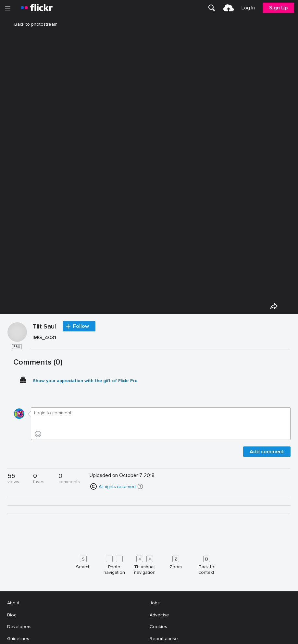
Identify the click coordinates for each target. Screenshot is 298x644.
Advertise (159, 615)
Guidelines (18, 639)
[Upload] (229, 8)
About (13, 603)
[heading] (37, 8)
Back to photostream (32, 24)
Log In (248, 8)
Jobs (155, 603)
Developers (19, 627)
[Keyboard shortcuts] (149, 564)
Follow (81, 326)
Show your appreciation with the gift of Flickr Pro (85, 381)
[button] (140, 486)
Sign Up (278, 8)
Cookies (158, 627)
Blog (12, 615)
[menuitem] (212, 8)
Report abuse (164, 639)
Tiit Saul (44, 327)
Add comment (267, 452)
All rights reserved (117, 487)
